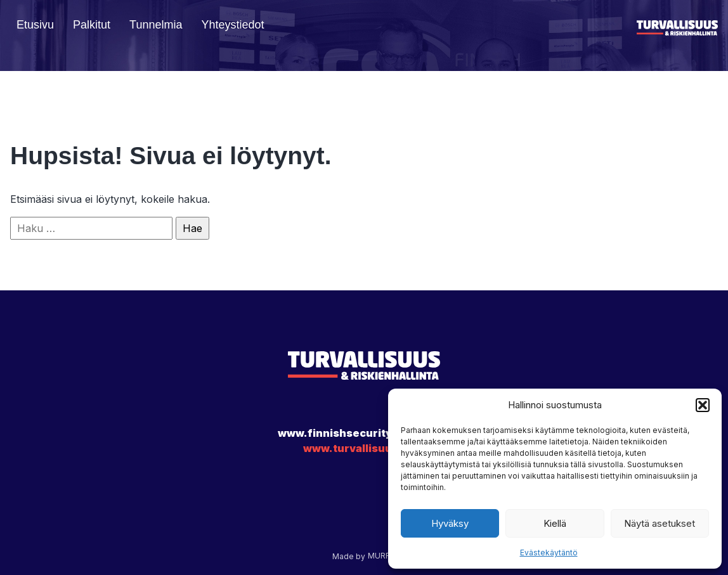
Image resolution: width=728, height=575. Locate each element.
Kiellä (555, 523)
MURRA (382, 556)
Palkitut (92, 25)
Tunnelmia (156, 25)
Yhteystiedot (232, 25)
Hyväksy (450, 523)
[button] (703, 405)
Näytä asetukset (660, 523)
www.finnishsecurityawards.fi (361, 433)
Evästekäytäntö (549, 552)
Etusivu (35, 25)
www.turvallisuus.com (364, 448)
